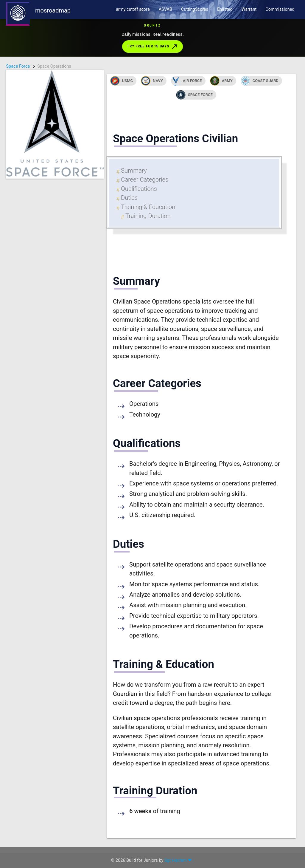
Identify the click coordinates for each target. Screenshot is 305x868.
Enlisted (225, 9)
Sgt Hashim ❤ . (179, 860)
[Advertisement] (55, 268)
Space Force (18, 66)
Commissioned (280, 9)
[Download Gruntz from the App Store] (152, 38)
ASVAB (165, 9)
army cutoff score (133, 9)
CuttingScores (195, 9)
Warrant (249, 9)
